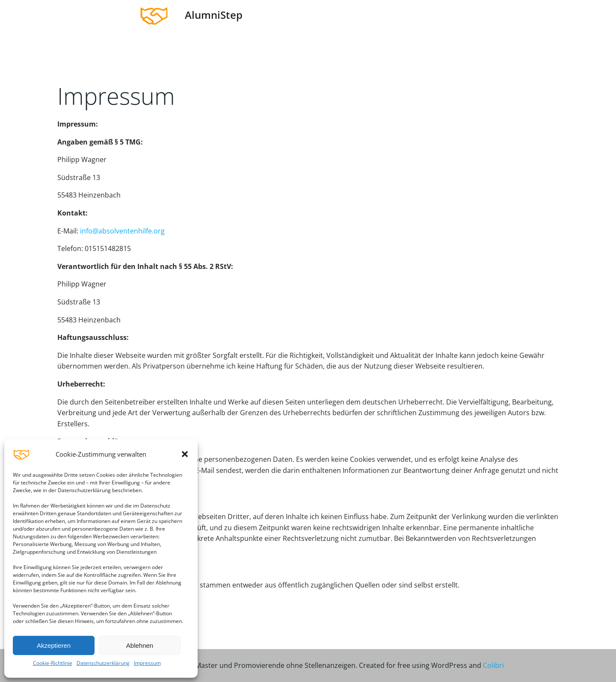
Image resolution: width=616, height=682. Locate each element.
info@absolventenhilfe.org (122, 231)
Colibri (493, 665)
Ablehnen (140, 645)
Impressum (147, 663)
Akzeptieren (54, 645)
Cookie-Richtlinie (53, 663)
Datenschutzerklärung (103, 663)
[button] (185, 454)
